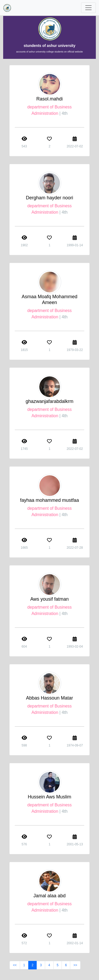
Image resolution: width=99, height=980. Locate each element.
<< (15, 965)
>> (75, 965)
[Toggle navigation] (88, 8)
